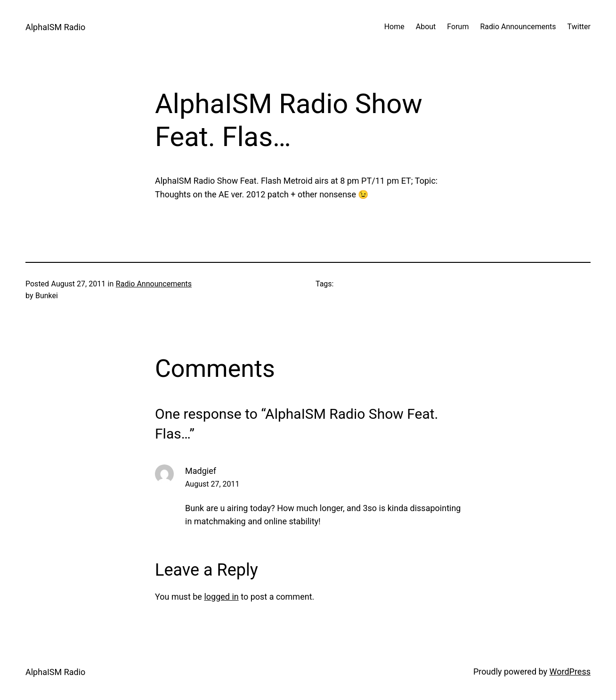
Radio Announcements (154, 284)
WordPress (570, 672)
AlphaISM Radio (55, 27)
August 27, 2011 (212, 484)
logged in (221, 597)
